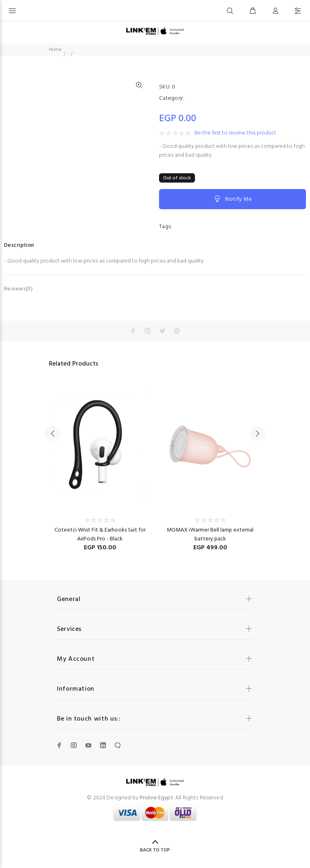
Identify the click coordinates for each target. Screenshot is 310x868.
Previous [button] (52, 433)
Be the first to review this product (235, 133)
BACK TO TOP (155, 850)
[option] (100, 463)
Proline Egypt (156, 798)
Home (55, 50)
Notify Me (232, 199)
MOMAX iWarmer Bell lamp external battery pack (210, 535)
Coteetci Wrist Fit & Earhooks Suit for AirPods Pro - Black (100, 535)
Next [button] (258, 433)
